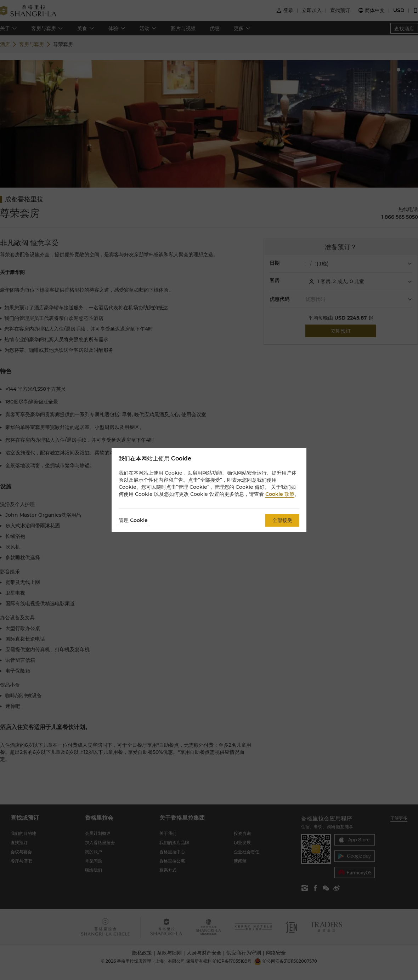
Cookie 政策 (280, 494)
